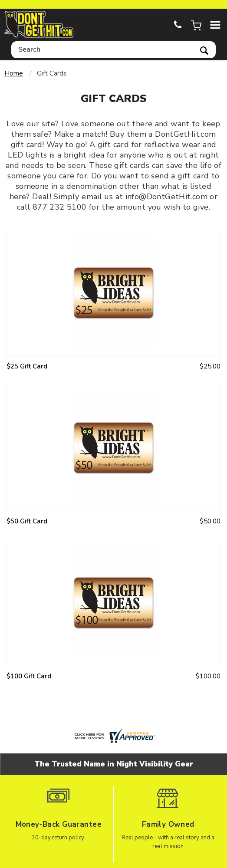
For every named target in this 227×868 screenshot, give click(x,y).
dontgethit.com (39, 25)
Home (14, 73)
